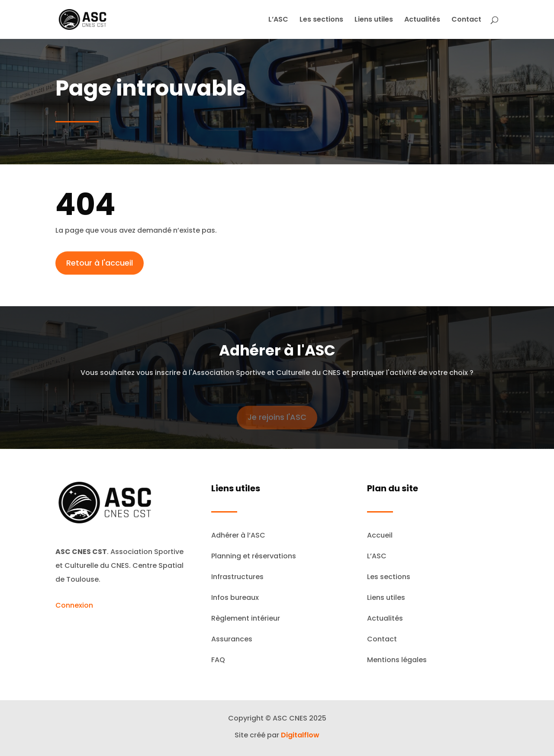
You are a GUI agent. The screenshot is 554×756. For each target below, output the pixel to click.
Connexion (74, 605)
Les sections (321, 20)
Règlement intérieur (246, 618)
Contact (466, 20)
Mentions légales (397, 660)
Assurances (232, 639)
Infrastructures (237, 577)
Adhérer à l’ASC (238, 535)
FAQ (218, 660)
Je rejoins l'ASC (277, 422)
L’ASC (278, 20)
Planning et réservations (254, 556)
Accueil (380, 535)
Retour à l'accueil (100, 266)
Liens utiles (374, 20)
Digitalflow (300, 735)
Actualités (422, 20)
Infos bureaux (235, 597)
